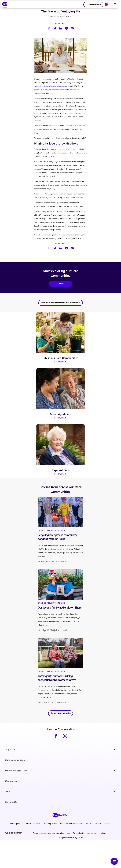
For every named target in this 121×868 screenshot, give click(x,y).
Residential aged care (16, 774)
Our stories (11, 785)
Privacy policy (16, 827)
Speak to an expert (92, 5)
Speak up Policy (50, 827)
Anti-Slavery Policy (93, 827)
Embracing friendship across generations (89, 837)
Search (61, 283)
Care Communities (15, 764)
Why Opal (10, 753)
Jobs (8, 795)
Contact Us (11, 806)
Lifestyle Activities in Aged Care (71, 841)
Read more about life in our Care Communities (61, 302)
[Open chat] (114, 861)
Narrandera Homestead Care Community (50, 86)
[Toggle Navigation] (115, 5)
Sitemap (108, 827)
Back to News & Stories (61, 718)
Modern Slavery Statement (71, 827)
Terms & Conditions (32, 827)
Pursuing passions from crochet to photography (52, 837)
